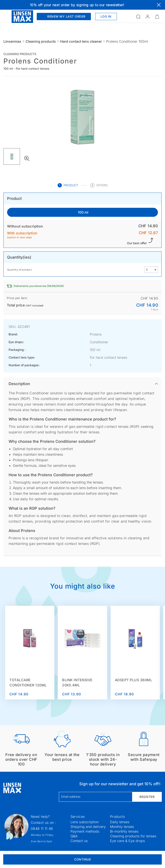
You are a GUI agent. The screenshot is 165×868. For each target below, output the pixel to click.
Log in (106, 16)
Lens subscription (85, 822)
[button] (148, 17)
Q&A (74, 836)
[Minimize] (157, 17)
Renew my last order (64, 17)
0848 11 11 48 (42, 829)
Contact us (79, 841)
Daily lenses (120, 822)
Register (147, 797)
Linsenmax (12, 41)
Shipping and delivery (88, 827)
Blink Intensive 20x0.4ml (77, 683)
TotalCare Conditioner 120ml (28, 683)
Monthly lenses (122, 827)
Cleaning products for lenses (133, 836)
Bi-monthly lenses (124, 831)
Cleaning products (41, 41)
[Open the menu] (6, 17)
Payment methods (85, 831)
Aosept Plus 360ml (134, 680)
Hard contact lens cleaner (81, 41)
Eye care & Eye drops (127, 841)
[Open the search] (138, 17)
